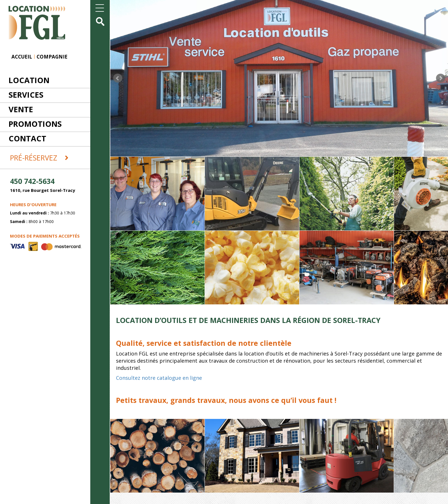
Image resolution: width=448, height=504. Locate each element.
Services (26, 95)
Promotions (35, 124)
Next (441, 78)
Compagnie (52, 57)
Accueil (22, 57)
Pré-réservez (39, 158)
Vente (21, 109)
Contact (27, 138)
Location (29, 80)
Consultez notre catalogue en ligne (159, 378)
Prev (118, 78)
